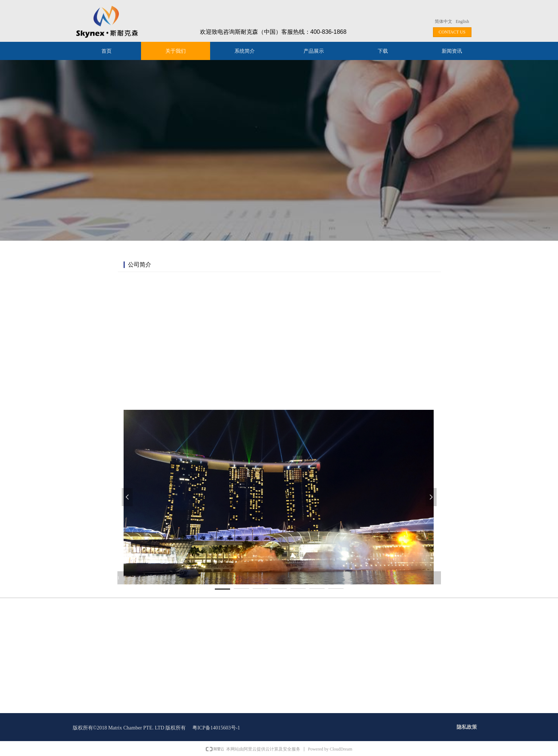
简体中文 (443, 21)
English (463, 21)
